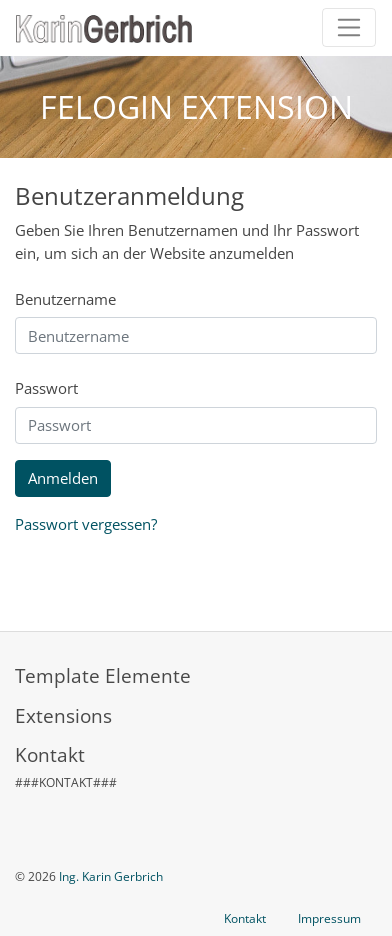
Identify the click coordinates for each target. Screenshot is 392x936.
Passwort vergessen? (86, 524)
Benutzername (65, 299)
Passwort (46, 388)
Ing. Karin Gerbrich (111, 876)
